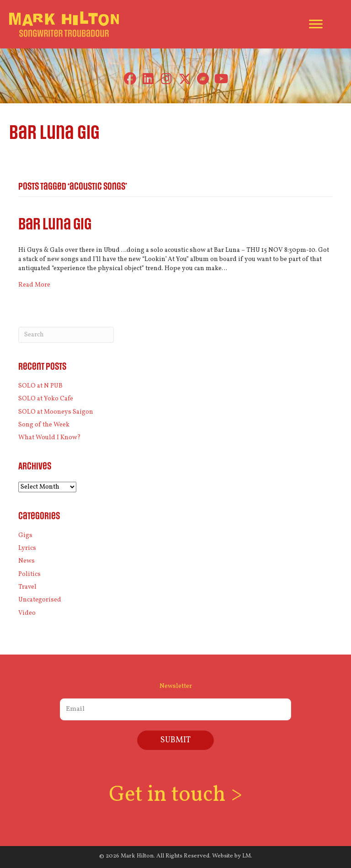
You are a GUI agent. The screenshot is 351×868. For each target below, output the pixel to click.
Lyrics (27, 548)
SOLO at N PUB (40, 386)
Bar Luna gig (55, 225)
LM (247, 856)
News (27, 561)
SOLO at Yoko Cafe (46, 399)
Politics (29, 574)
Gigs (25, 535)
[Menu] (316, 24)
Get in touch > (175, 795)
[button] (130, 79)
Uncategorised (40, 600)
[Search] (66, 335)
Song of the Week (44, 425)
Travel (27, 587)
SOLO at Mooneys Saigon (56, 412)
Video (27, 613)
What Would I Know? (50, 438)
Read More (34, 285)
